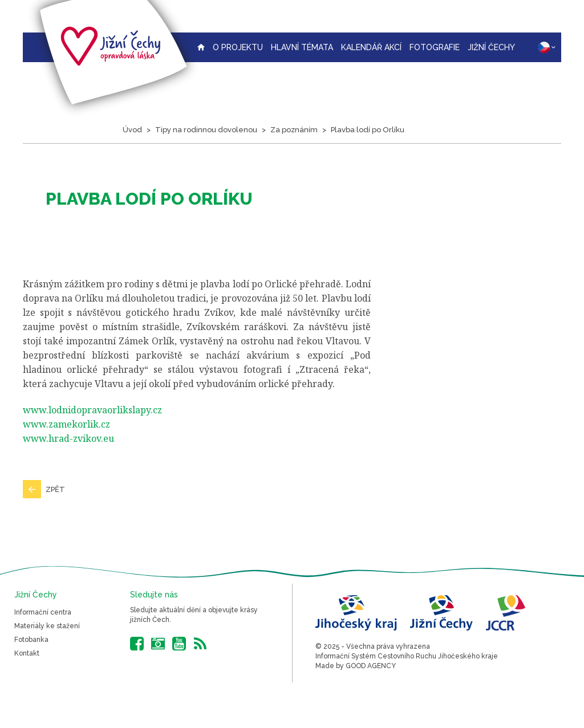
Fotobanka (31, 640)
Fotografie (435, 47)
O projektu (238, 47)
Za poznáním (294, 130)
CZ (547, 47)
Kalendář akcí (371, 47)
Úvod (132, 130)
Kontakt (27, 653)
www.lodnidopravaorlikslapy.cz (92, 410)
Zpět (55, 489)
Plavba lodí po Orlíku (368, 130)
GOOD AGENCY (371, 666)
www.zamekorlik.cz (66, 424)
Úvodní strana (201, 47)
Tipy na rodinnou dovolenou (206, 130)
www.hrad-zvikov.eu (68, 438)
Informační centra (43, 612)
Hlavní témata (302, 47)
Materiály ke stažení (47, 626)
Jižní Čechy (491, 47)
